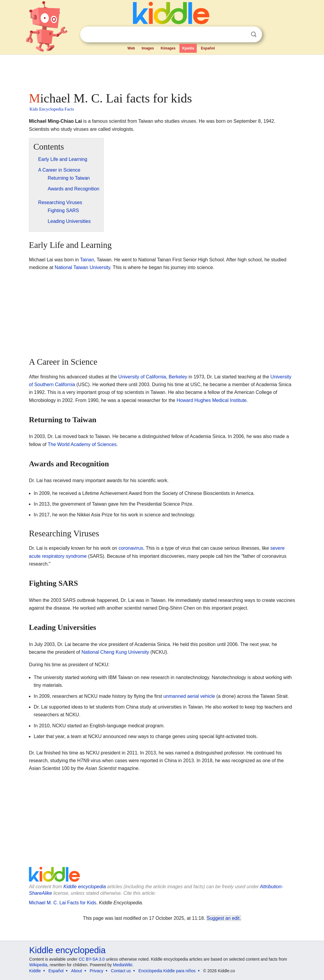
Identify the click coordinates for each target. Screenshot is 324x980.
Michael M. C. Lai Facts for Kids (63, 903)
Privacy (97, 971)
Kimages (168, 48)
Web (131, 48)
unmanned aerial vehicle (189, 696)
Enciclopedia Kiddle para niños (167, 971)
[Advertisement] (162, 72)
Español (208, 48)
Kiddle (35, 971)
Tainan (87, 260)
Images (148, 48)
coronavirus (131, 548)
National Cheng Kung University (115, 652)
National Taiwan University (82, 267)
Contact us (121, 971)
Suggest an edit (223, 918)
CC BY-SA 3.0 (92, 959)
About (77, 971)
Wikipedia (38, 965)
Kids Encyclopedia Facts (52, 109)
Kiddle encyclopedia (85, 887)
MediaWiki (123, 965)
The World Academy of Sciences (82, 444)
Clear (241, 35)
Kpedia (188, 48)
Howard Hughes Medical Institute (211, 400)
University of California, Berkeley (153, 377)
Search (254, 34)
